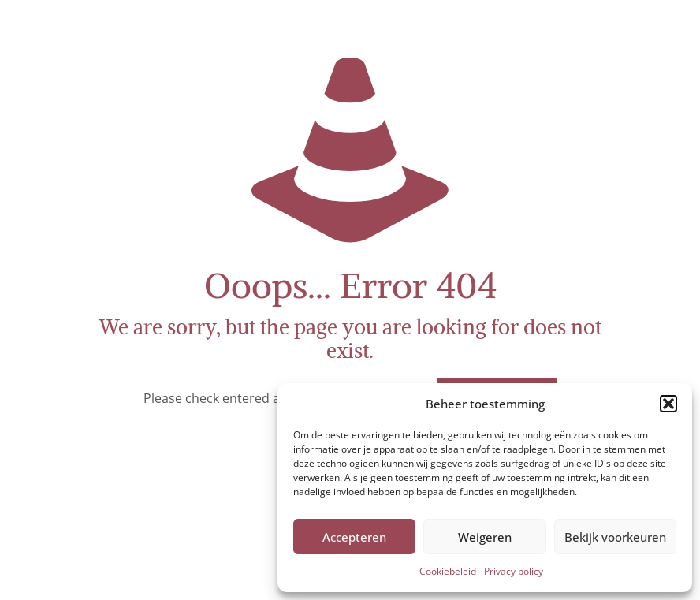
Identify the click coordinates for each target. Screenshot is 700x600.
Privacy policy (514, 571)
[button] (668, 404)
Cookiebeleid (448, 571)
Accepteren (354, 537)
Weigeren (485, 537)
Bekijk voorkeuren (615, 537)
